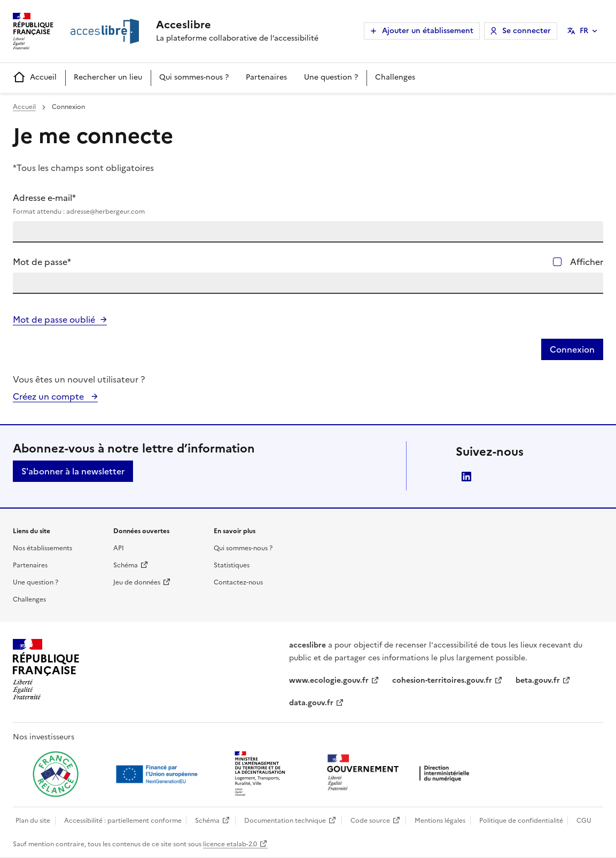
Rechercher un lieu (108, 77)
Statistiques (232, 565)
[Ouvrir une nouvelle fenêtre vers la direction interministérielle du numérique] (401, 773)
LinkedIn (466, 477)
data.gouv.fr (311, 703)
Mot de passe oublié (54, 319)
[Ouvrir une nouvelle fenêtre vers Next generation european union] (158, 774)
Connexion (572, 349)
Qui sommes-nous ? (194, 77)
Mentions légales (440, 821)
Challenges (395, 77)
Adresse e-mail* (308, 204)
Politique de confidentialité (521, 821)
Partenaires (266, 77)
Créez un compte (49, 396)
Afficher (587, 262)
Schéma (126, 565)
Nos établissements (42, 548)
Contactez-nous (238, 582)
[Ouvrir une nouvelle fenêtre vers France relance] (56, 774)
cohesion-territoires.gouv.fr (442, 680)
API (119, 548)
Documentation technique (285, 821)
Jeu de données (137, 582)
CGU (584, 821)
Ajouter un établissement (428, 31)
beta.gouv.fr (538, 680)
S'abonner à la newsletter (73, 471)
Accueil (35, 78)
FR (584, 31)
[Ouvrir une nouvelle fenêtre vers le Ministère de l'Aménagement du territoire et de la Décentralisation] (261, 774)
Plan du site (33, 821)
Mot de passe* (42, 262)
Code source (370, 821)
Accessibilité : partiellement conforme (123, 821)
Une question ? (331, 77)
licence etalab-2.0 (230, 844)
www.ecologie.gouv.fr (329, 680)
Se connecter (527, 31)
